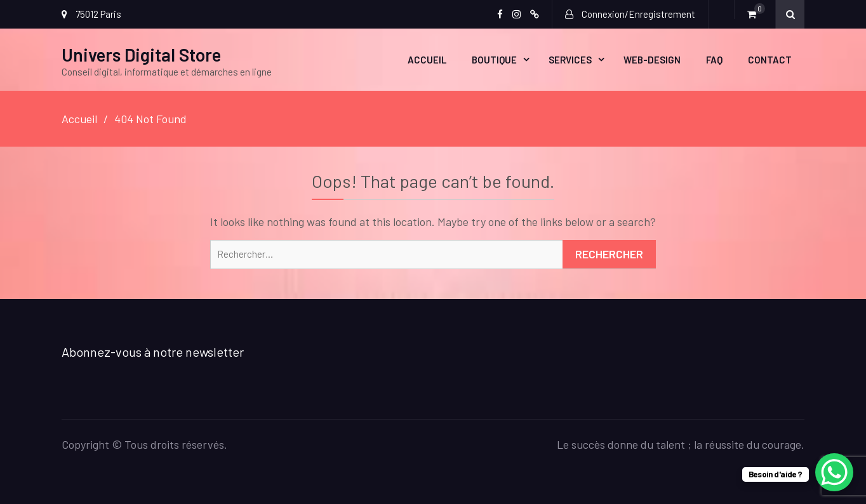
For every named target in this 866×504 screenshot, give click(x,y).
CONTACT (770, 60)
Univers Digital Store (141, 55)
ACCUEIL (427, 60)
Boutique (494, 60)
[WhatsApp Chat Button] (834, 472)
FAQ (714, 60)
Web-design (652, 60)
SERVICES (570, 60)
